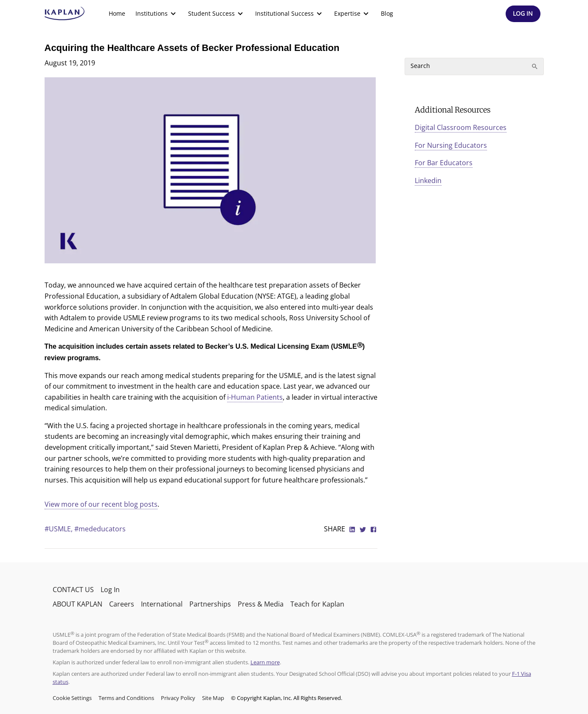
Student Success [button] (217, 14)
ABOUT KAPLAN (77, 604)
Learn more (265, 662)
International (162, 604)
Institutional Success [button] (290, 14)
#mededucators (100, 529)
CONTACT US (73, 590)
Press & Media (261, 604)
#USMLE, (59, 529)
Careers (122, 604)
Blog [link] (387, 13)
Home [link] (117, 13)
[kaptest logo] (65, 14)
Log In (110, 590)
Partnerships (210, 604)
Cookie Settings (72, 698)
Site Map (213, 698)
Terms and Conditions (126, 698)
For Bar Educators (444, 163)
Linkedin (428, 181)
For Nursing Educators (451, 145)
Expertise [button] (352, 14)
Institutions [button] (157, 14)
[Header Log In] (523, 14)
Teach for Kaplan (317, 604)
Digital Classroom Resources (461, 127)
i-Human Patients (255, 397)
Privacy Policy (178, 698)
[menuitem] (117, 14)
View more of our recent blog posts (101, 504)
